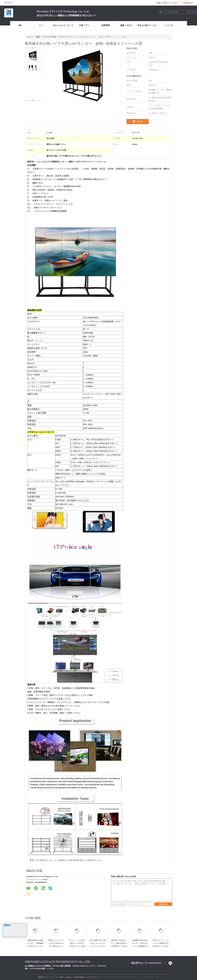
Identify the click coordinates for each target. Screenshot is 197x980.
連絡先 (140, 121)
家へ (21, 25)
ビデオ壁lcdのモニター (44, 860)
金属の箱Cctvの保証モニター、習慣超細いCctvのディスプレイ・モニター (35, 945)
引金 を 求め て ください (168, 3)
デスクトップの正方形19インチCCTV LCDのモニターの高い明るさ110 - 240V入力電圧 (77, 946)
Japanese (188, 3)
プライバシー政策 (56, 977)
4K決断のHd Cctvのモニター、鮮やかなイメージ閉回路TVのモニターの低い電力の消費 (140, 946)
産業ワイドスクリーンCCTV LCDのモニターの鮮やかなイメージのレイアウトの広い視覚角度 (56, 946)
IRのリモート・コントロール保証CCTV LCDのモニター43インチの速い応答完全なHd (161, 946)
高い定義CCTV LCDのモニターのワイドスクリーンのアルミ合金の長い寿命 (98, 945)
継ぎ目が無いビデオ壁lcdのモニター (87, 860)
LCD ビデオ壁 (50, 37)
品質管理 (105, 25)
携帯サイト (43, 977)
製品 (42, 25)
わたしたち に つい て (63, 25)
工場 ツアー (84, 25)
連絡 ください (127, 25)
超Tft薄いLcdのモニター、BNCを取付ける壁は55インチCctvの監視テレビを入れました (119, 946)
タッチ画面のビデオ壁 (63, 860)
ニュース (169, 25)
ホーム (30, 37)
